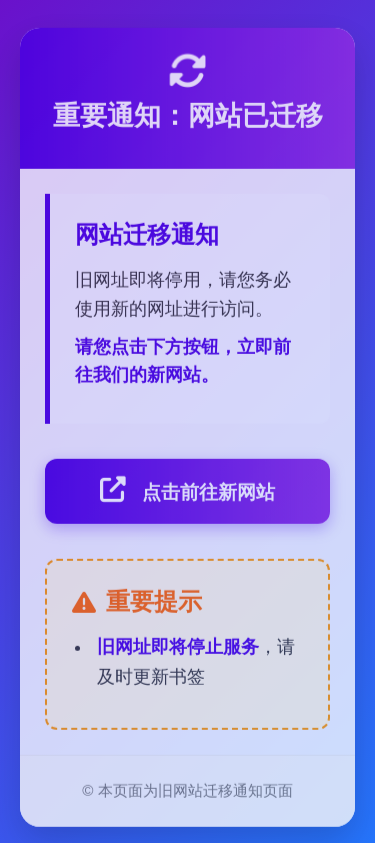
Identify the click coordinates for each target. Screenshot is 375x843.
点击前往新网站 (187, 491)
